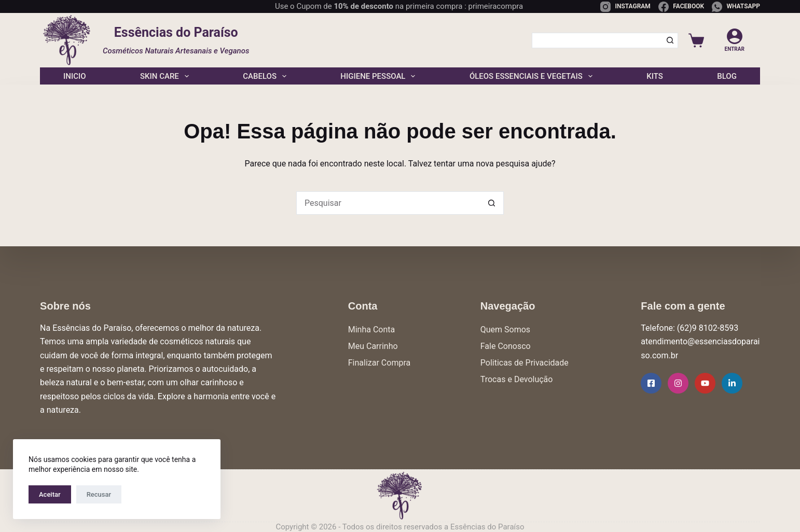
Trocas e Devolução (517, 379)
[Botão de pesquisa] (670, 40)
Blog (727, 76)
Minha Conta (372, 330)
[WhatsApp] (736, 7)
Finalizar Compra (379, 363)
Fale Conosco (506, 346)
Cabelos (265, 76)
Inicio (75, 76)
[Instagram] (625, 7)
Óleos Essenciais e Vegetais (531, 76)
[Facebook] (681, 7)
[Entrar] (735, 40)
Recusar (99, 494)
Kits (655, 76)
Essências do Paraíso (176, 32)
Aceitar (50, 494)
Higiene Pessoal (378, 76)
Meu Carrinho (373, 346)
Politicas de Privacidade (525, 363)
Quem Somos (505, 330)
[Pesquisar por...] (597, 40)
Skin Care (164, 76)
